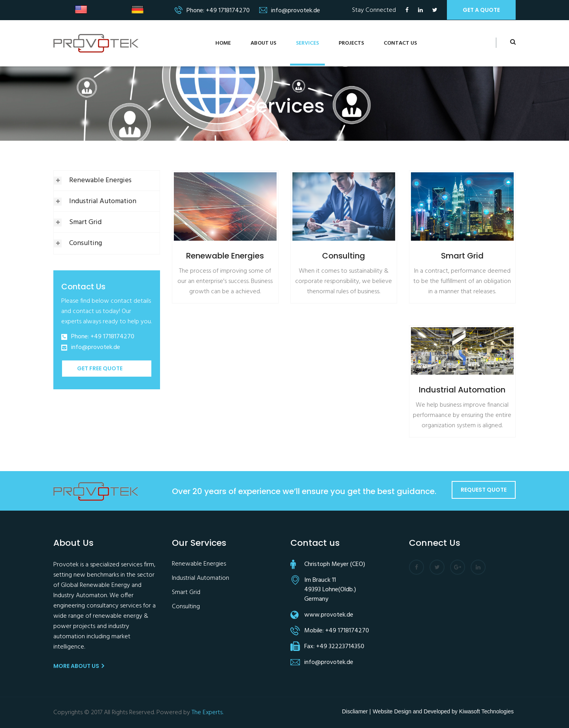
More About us (79, 666)
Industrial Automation (103, 201)
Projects (351, 43)
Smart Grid (85, 222)
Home (223, 43)
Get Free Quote (100, 368)
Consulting (86, 243)
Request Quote (484, 490)
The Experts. (207, 713)
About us (263, 43)
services (307, 43)
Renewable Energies (100, 180)
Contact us (400, 43)
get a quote (481, 10)
